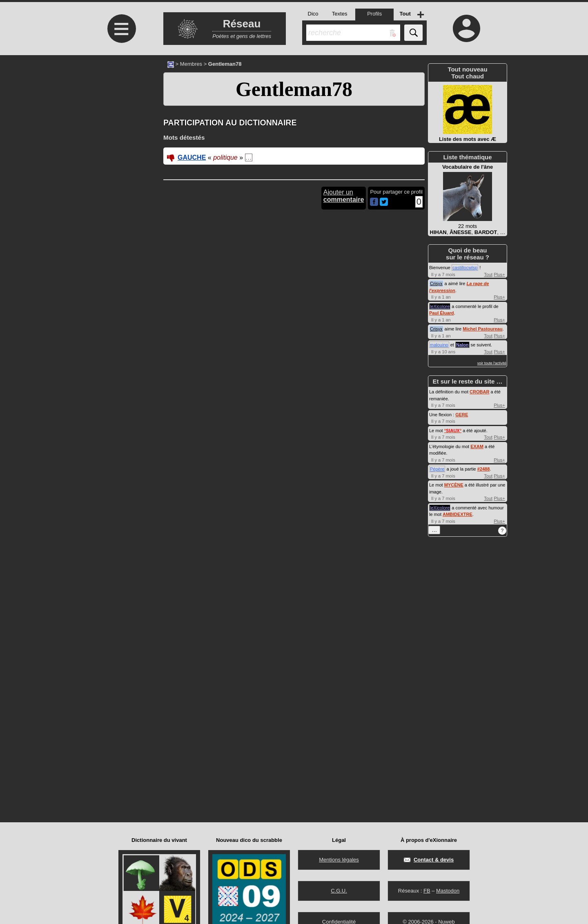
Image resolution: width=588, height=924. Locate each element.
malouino (439, 345)
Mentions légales (339, 860)
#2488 (484, 469)
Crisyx (436, 283)
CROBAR (479, 392)
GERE (462, 415)
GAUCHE (192, 157)
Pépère (437, 469)
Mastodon (448, 891)
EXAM (477, 446)
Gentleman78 (294, 89)
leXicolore (440, 306)
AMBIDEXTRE (458, 514)
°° (453, 431)
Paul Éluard (442, 313)
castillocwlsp (465, 268)
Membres (191, 64)
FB (427, 891)
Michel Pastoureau (482, 329)
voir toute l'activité (492, 363)
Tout (488, 275)
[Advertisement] (120, 124)
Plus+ (499, 275)
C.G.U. (339, 891)
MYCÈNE (454, 485)
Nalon (462, 345)
